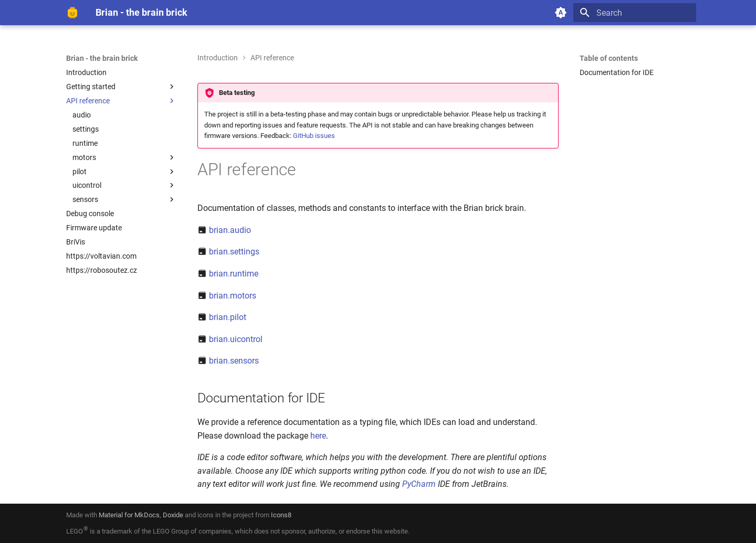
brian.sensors (234, 361)
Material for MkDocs (129, 515)
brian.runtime (234, 274)
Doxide (174, 515)
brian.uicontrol (236, 339)
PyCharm (419, 484)
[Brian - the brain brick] (72, 13)
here (318, 436)
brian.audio (230, 230)
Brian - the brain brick (102, 58)
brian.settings (234, 252)
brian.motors (233, 296)
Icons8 (281, 515)
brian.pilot (228, 317)
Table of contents (609, 58)
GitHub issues (314, 136)
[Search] (635, 13)
